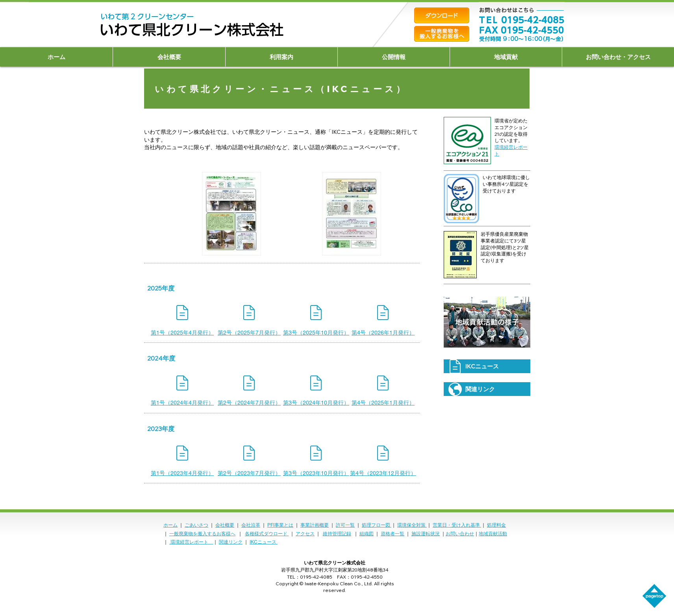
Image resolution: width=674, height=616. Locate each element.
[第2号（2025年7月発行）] (249, 333)
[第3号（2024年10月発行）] (316, 403)
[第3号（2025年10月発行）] (316, 333)
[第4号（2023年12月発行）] (383, 473)
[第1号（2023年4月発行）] (182, 473)
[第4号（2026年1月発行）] (383, 333)
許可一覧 (345, 525)
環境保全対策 (412, 525)
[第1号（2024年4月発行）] (182, 403)
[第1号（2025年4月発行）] (182, 333)
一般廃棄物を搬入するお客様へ (202, 534)
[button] (169, 57)
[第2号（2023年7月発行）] (249, 473)
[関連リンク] (487, 389)
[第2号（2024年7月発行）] (249, 403)
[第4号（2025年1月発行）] (383, 403)
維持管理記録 (337, 534)
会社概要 (225, 525)
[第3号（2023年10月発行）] (316, 473)
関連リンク (231, 542)
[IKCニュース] (487, 366)
